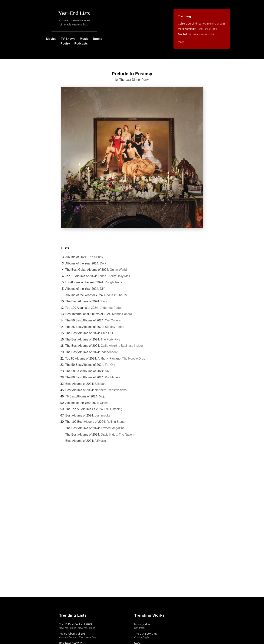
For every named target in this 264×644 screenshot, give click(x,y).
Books (98, 39)
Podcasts (81, 43)
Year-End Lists (74, 13)
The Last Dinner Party (134, 80)
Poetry (65, 43)
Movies (51, 39)
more (181, 42)
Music (84, 39)
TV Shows (68, 39)
